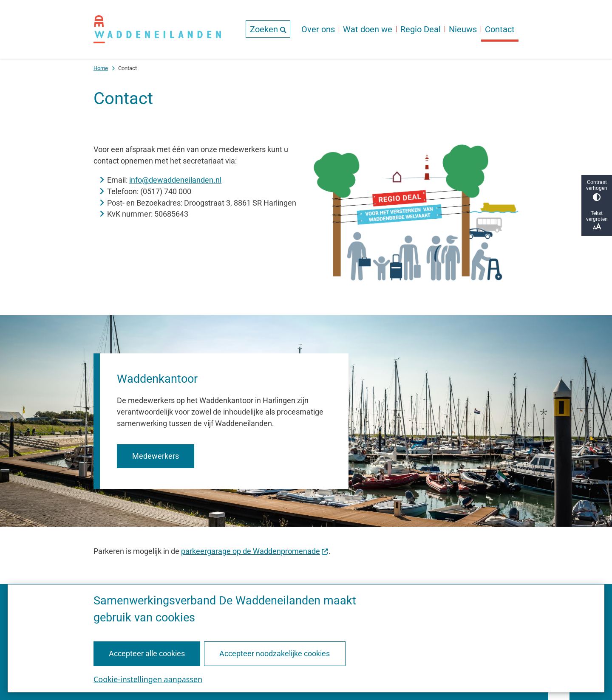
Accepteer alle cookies (147, 653)
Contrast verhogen (597, 190)
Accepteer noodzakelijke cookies (275, 653)
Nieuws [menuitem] (463, 29)
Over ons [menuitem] (318, 29)
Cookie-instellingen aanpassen (148, 679)
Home (101, 68)
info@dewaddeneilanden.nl (175, 180)
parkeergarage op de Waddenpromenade (255, 551)
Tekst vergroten (597, 221)
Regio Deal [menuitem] (421, 29)
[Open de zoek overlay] (268, 29)
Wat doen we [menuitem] (368, 29)
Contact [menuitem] (500, 29)
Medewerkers (156, 456)
